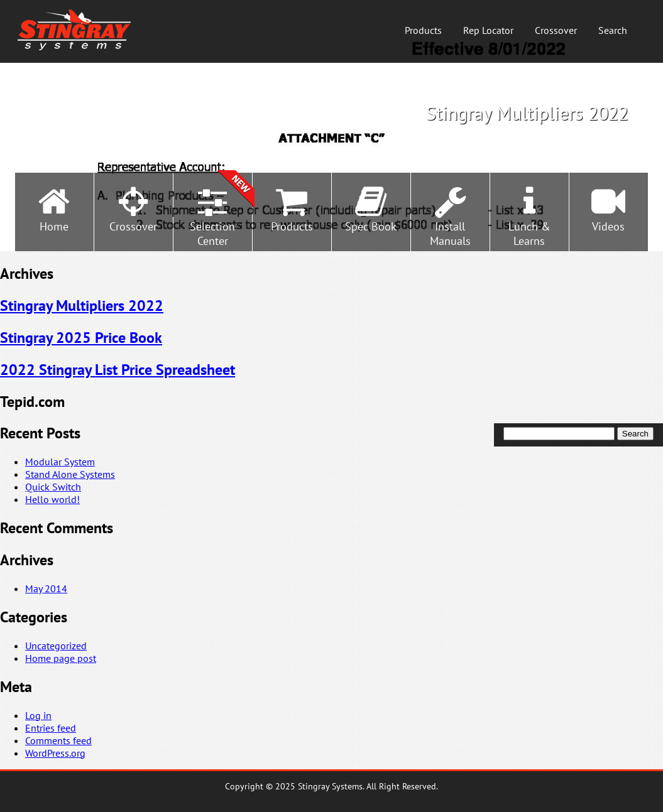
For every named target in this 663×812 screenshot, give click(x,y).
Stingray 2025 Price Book (81, 338)
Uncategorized (56, 646)
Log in (38, 715)
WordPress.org (55, 753)
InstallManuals (450, 234)
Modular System (60, 462)
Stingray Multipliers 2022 (82, 306)
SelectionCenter (212, 234)
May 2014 (46, 588)
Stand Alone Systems (70, 474)
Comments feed (58, 740)
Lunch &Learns (529, 234)
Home (54, 226)
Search (613, 30)
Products (423, 30)
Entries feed (51, 728)
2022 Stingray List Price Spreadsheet (118, 370)
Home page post (61, 658)
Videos (608, 226)
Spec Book (371, 226)
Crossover (556, 30)
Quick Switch (53, 487)
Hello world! (52, 499)
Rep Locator (488, 30)
